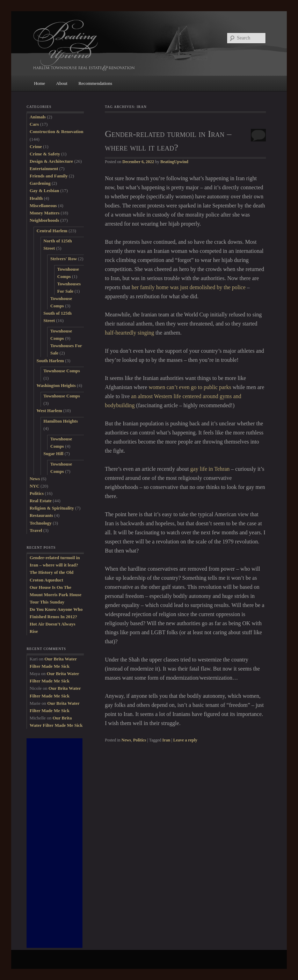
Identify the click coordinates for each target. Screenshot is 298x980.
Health (36, 198)
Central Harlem (52, 231)
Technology (41, 523)
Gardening (40, 183)
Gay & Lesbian (45, 191)
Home (39, 83)
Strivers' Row (64, 259)
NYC (35, 486)
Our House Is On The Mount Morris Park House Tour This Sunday (56, 595)
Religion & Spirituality (52, 508)
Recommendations (95, 83)
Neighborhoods (45, 220)
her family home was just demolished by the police (189, 287)
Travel (36, 530)
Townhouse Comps (62, 371)
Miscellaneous (43, 206)
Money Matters (45, 213)
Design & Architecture (51, 161)
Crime (36, 147)
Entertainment (44, 169)
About (62, 83)
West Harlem (49, 411)
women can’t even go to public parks (190, 387)
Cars (34, 124)
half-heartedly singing (129, 333)
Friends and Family (49, 176)
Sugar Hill (53, 454)
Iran (166, 740)
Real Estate (41, 501)
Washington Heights (56, 385)
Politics (140, 740)
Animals (38, 117)
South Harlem (50, 361)
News (126, 740)
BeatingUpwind (174, 162)
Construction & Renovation (57, 131)
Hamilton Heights (61, 421)
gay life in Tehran (210, 469)
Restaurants (41, 515)
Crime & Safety (45, 154)
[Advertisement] (54, 843)
